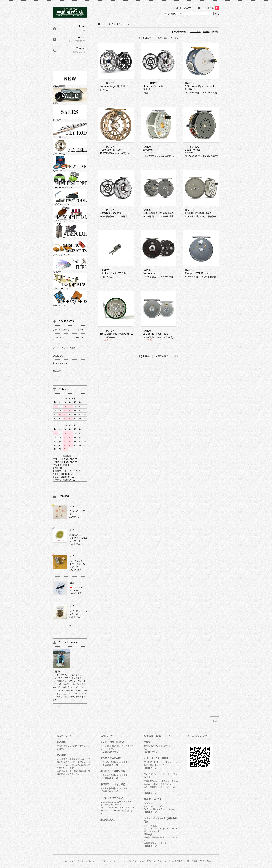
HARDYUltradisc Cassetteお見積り (153, 86)
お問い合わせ (92, 861)
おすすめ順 (195, 32)
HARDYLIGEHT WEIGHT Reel (198, 211)
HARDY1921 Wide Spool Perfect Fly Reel (199, 86)
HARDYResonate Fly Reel (110, 148)
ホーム (64, 861)
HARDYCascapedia (149, 272)
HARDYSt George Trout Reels (155, 332)
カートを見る (210, 8)
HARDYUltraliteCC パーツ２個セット (117, 272)
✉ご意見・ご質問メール (64, 480)
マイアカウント (187, 8)
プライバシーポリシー (111, 861)
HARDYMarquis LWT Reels (196, 272)
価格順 (206, 32)
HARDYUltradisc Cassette (110, 211)
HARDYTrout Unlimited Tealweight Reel (118, 332)
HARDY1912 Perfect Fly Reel (192, 150)
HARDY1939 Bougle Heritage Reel (158, 211)
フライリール (123, 24)
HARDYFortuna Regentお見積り (114, 85)
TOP (100, 24)
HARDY (109, 24)
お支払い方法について (134, 861)
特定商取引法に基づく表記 (185, 861)
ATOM (209, 861)
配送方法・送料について (159, 861)
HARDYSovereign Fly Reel (148, 150)
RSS (202, 861)
